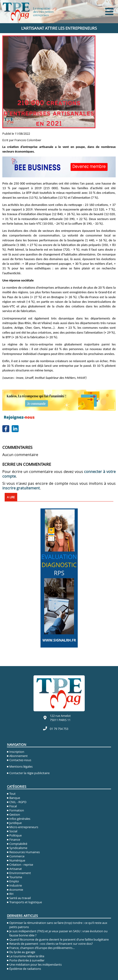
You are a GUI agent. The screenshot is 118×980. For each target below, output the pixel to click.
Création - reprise (21, 865)
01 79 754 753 (59, 729)
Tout (12, 794)
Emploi (14, 881)
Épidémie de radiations (25, 969)
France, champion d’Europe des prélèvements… (42, 948)
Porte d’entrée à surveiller (27, 960)
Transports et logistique (26, 902)
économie (16, 890)
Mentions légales (21, 766)
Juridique (15, 823)
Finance (15, 840)
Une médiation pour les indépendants (35, 964)
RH (11, 894)
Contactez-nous (20, 760)
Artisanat (16, 869)
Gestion (15, 814)
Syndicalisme (18, 848)
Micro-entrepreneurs (24, 827)
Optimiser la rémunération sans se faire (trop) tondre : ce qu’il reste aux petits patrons (58, 925)
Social (13, 831)
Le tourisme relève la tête (27, 956)
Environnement (20, 873)
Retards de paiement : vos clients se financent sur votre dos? (51, 944)
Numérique (17, 860)
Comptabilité (18, 844)
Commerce (17, 856)
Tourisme (16, 877)
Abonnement (19, 756)
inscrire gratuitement (21, 488)
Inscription (17, 752)
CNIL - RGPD (18, 802)
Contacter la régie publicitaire (29, 773)
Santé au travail (20, 898)
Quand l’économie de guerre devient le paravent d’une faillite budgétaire (59, 939)
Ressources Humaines (25, 852)
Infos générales (20, 819)
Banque (15, 798)
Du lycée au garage (22, 952)
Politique (15, 835)
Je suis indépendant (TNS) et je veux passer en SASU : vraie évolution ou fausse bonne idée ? (58, 933)
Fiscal (13, 806)
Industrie (16, 885)
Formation (17, 810)
